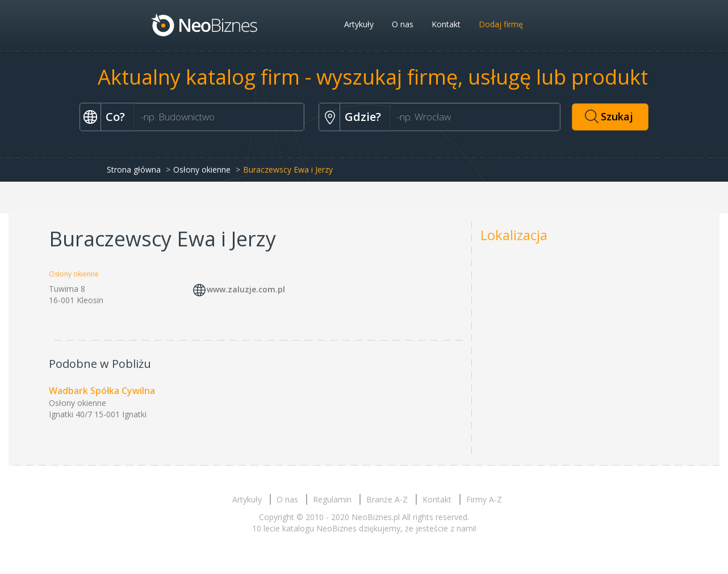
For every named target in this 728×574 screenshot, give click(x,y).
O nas (403, 24)
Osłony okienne (202, 169)
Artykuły (359, 24)
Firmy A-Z (484, 499)
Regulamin (332, 499)
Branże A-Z (387, 499)
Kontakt (446, 24)
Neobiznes (205, 24)
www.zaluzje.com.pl (246, 289)
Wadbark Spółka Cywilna (102, 391)
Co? (115, 117)
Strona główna (134, 169)
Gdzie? (363, 117)
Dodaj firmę (501, 24)
